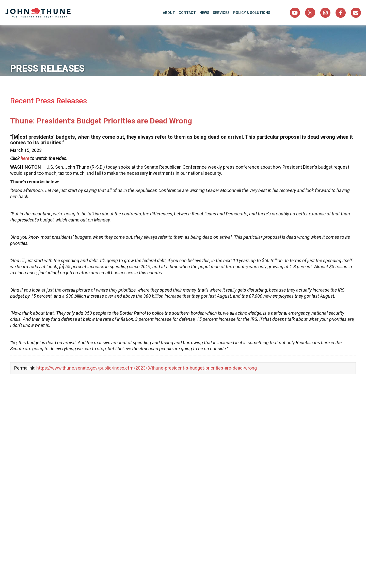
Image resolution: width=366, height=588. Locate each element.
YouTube (295, 13)
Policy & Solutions (252, 13)
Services (221, 13)
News (204, 13)
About (169, 13)
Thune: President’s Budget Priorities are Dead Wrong (101, 121)
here (25, 158)
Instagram (325, 13)
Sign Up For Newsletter (356, 13)
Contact (187, 13)
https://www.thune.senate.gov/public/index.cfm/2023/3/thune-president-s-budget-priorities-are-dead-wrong (147, 368)
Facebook (341, 13)
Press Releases (47, 69)
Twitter (310, 13)
